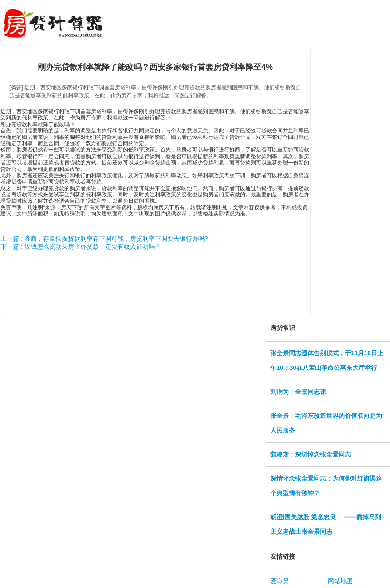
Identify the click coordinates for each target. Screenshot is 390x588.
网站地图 (340, 581)
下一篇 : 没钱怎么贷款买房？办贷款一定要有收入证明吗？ (81, 246)
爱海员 (280, 581)
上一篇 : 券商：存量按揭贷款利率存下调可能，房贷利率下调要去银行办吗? (104, 238)
